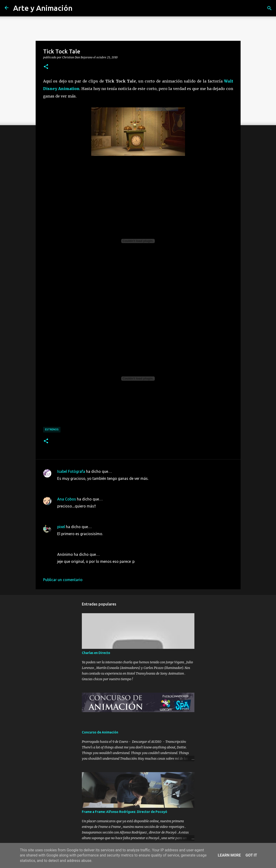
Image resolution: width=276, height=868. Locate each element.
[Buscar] (269, 8)
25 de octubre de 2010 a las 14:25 (86, 541)
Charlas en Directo (96, 653)
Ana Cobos (67, 499)
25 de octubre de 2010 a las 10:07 (86, 513)
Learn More (229, 855)
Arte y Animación (43, 8)
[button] (46, 67)
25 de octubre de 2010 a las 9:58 (85, 485)
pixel (61, 527)
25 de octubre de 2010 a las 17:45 (86, 568)
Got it (251, 855)
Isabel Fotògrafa (71, 471)
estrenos (52, 429)
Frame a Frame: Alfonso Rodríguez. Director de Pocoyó (125, 812)
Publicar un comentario (63, 580)
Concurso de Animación (100, 732)
